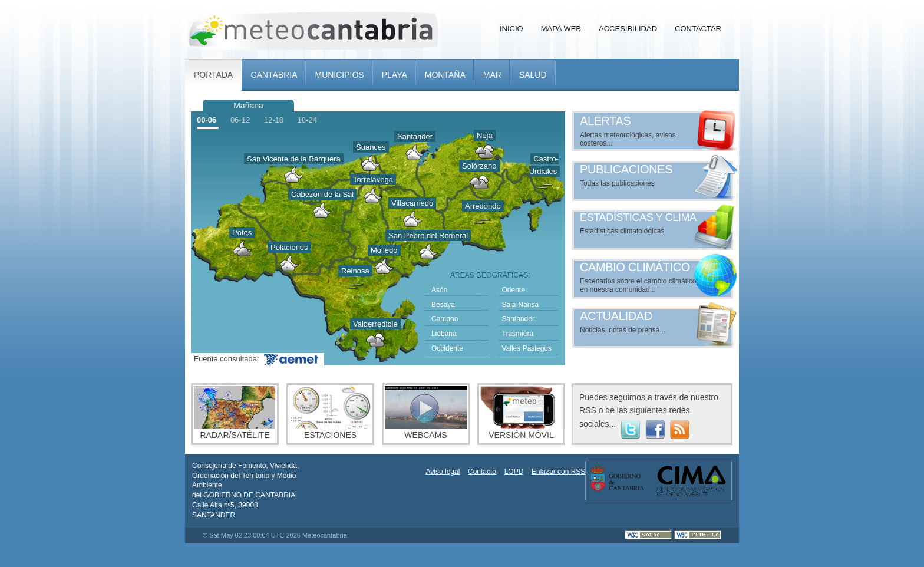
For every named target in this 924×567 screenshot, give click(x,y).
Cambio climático (635, 267)
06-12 (240, 120)
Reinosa (355, 271)
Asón (439, 290)
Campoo (445, 319)
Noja (485, 135)
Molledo (384, 250)
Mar (492, 75)
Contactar (698, 29)
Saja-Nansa (521, 305)
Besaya (443, 305)
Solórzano (479, 166)
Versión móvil (521, 413)
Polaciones (289, 247)
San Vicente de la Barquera (294, 159)
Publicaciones (626, 169)
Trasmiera (518, 334)
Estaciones (330, 413)
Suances (371, 147)
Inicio (511, 29)
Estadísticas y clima (638, 217)
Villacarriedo (412, 203)
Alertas (605, 121)
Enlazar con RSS (558, 472)
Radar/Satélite (235, 413)
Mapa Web (561, 29)
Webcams (426, 413)
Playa (395, 75)
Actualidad (616, 316)
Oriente (514, 290)
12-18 (274, 120)
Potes (242, 233)
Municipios (339, 75)
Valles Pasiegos (527, 348)
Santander (415, 136)
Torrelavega (373, 179)
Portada (213, 75)
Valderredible (375, 324)
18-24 (307, 120)
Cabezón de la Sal (322, 194)
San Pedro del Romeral (428, 235)
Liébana (444, 334)
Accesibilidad (628, 29)
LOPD (514, 472)
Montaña (445, 75)
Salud (533, 75)
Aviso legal (443, 472)
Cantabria (274, 75)
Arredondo (483, 206)
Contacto (482, 472)
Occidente (447, 348)
